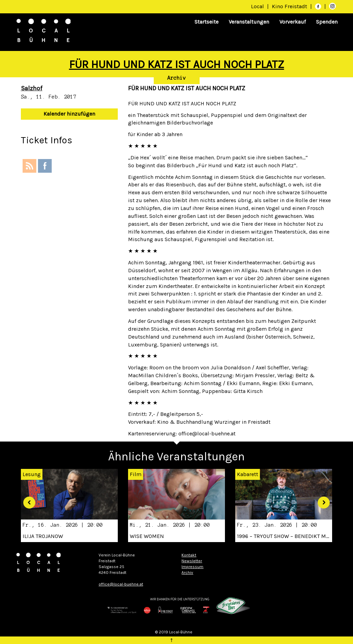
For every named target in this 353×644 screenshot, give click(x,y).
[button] (27, 500)
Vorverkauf (293, 22)
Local (257, 6)
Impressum (192, 567)
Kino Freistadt (290, 6)
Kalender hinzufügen (69, 114)
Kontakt (189, 555)
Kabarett (248, 474)
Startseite (206, 22)
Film (136, 474)
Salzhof (32, 88)
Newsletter (192, 561)
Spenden (327, 22)
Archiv (177, 78)
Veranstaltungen (249, 22)
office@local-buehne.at (121, 584)
